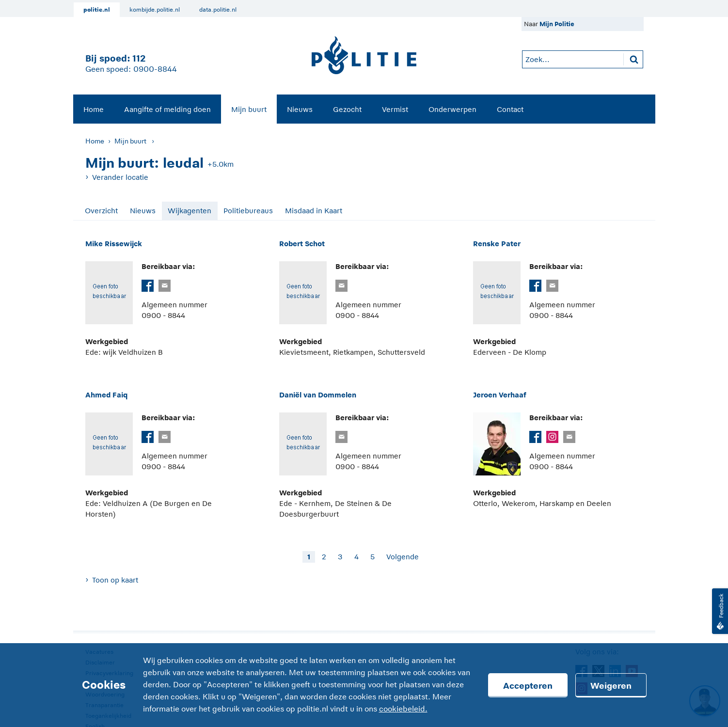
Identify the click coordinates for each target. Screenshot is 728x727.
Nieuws (300, 109)
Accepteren (528, 686)
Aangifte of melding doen (167, 109)
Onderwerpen (452, 109)
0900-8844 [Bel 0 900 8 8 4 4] (155, 69)
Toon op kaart (115, 580)
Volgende (403, 557)
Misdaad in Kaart (314, 211)
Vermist (395, 109)
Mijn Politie (557, 24)
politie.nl (97, 10)
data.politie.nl (218, 10)
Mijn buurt (249, 109)
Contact (510, 109)
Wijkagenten (190, 211)
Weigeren (611, 686)
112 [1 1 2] (139, 58)
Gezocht (347, 109)
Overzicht (101, 211)
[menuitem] (94, 109)
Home (94, 109)
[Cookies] (364, 685)
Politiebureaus (248, 211)
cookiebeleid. (403, 709)
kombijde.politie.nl (155, 10)
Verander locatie (120, 177)
